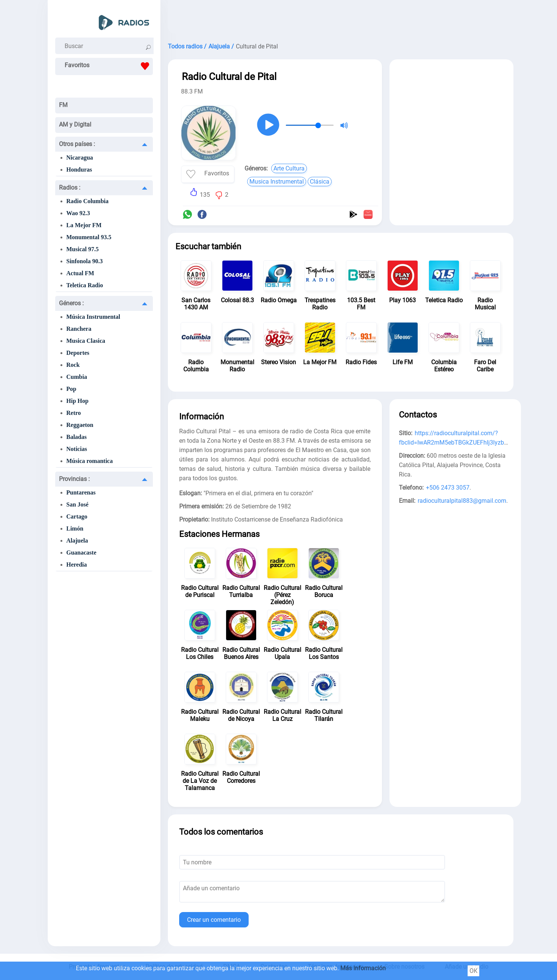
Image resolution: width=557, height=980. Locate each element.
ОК (473, 971)
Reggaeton (80, 425)
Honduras (79, 170)
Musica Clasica (86, 341)
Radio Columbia (88, 201)
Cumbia (77, 377)
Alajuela (77, 541)
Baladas (77, 437)
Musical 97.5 (83, 249)
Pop (72, 389)
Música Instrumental (94, 317)
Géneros (71, 303)
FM (63, 105)
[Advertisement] (341, 19)
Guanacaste (82, 553)
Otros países (77, 144)
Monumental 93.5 (89, 237)
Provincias (74, 479)
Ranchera (79, 329)
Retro (74, 413)
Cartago (77, 516)
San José (78, 504)
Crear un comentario (214, 920)
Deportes (78, 353)
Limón (75, 528)
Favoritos (109, 66)
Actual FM (80, 273)
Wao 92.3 (78, 213)
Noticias (77, 449)
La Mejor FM (84, 225)
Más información (363, 968)
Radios (70, 188)
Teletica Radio (85, 285)
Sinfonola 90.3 (85, 261)
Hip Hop (78, 401)
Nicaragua (80, 158)
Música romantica (90, 461)
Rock (73, 365)
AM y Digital (75, 124)
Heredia (77, 565)
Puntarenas (81, 492)
